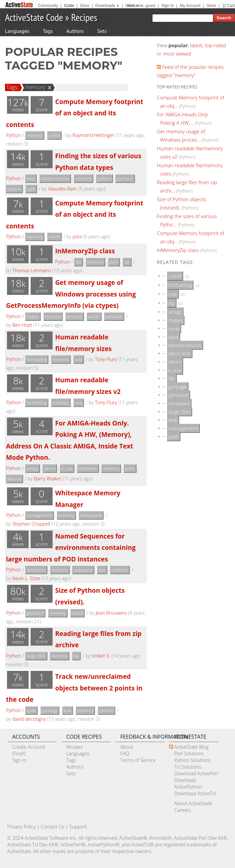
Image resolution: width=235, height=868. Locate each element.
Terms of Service (138, 760)
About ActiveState (193, 803)
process (75, 316)
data (31, 179)
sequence (83, 570)
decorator (36, 570)
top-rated (215, 45)
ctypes (33, 316)
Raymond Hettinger (93, 135)
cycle (31, 710)
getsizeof (35, 613)
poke (130, 468)
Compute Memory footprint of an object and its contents (75, 113)
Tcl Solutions (188, 767)
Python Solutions (192, 760)
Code (69, 6)
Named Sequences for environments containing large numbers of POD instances (71, 548)
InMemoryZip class (85, 251)
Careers (182, 810)
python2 (125, 179)
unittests (120, 570)
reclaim (106, 710)
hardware (88, 468)
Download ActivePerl (196, 773)
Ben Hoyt (22, 325)
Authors (75, 31)
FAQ (125, 753)
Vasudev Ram (62, 189)
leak (67, 710)
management (39, 515)
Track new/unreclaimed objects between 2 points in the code (74, 688)
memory (34, 87)
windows (114, 316)
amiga (32, 468)
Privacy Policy (22, 827)
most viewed (177, 54)
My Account (190, 6)
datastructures (55, 179)
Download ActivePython (188, 783)
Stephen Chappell (31, 524)
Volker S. (101, 656)
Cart (231, 6)
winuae (14, 479)
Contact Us (53, 827)
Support (78, 827)
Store (211, 6)
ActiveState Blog (191, 747)
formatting (37, 359)
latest (197, 45)
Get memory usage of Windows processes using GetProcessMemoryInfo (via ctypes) (71, 294)
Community (48, 6)
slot (102, 570)
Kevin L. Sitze (26, 578)
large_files (36, 656)
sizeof (54, 135)
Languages (17, 31)
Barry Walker (48, 479)
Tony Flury (106, 359)
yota (77, 237)
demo (50, 468)
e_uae (67, 468)
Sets (102, 31)
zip (127, 262)
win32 (94, 316)
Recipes (84, 17)
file (78, 262)
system (14, 189)
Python (13, 135)
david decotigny (29, 719)
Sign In (168, 6)
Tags (48, 31)
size (79, 359)
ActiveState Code (34, 17)
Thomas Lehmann (32, 270)
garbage (50, 710)
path (114, 262)
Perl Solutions (189, 753)
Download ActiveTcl (195, 793)
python (104, 179)
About (127, 747)
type (31, 189)
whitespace (91, 515)
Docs (85, 6)
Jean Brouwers (111, 613)
